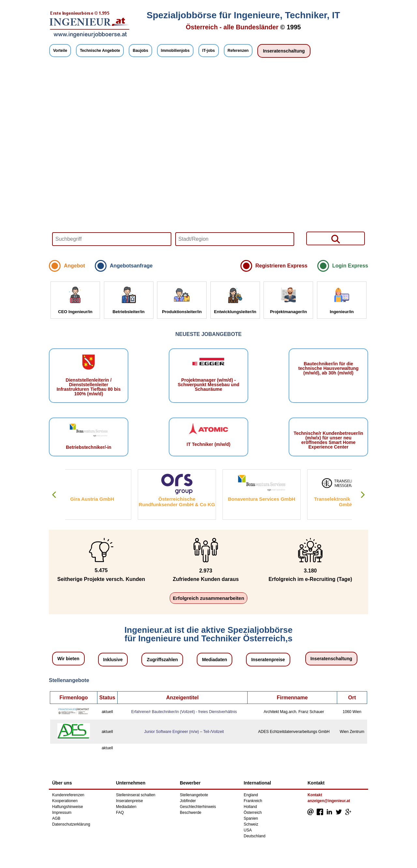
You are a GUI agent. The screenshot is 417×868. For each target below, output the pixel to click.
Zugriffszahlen (162, 660)
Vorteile (60, 51)
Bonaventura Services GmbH (273, 499)
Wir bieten (68, 659)
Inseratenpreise (268, 660)
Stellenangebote (194, 795)
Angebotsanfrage (131, 266)
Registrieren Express (281, 266)
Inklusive (113, 660)
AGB (56, 818)
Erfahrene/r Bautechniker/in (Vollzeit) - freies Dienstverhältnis (184, 712)
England (251, 795)
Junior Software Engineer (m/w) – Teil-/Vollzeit (184, 732)
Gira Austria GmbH (104, 499)
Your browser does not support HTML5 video (208, 160)
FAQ (120, 813)
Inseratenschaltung (284, 51)
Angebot (74, 266)
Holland (250, 807)
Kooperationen (65, 801)
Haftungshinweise (68, 807)
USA (248, 830)
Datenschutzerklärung (71, 824)
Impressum (62, 813)
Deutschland (255, 836)
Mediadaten (215, 660)
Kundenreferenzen (68, 795)
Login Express (350, 266)
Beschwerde (191, 813)
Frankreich (253, 801)
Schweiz (251, 824)
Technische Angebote (100, 51)
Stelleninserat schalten (136, 795)
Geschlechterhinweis (198, 807)
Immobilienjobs (175, 51)
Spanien (251, 818)
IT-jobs (209, 51)
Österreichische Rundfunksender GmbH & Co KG (189, 502)
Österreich (253, 813)
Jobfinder (188, 801)
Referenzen (238, 51)
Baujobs (140, 51)
